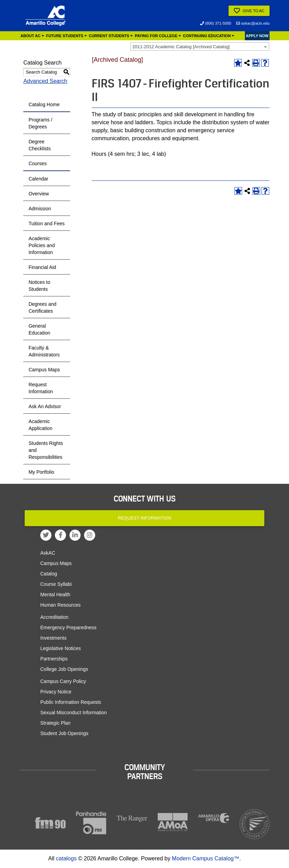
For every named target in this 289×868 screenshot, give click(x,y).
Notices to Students (39, 286)
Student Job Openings (64, 733)
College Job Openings (64, 669)
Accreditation (54, 617)
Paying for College (158, 36)
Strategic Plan (55, 723)
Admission (40, 209)
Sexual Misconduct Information (73, 713)
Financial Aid (42, 267)
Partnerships (54, 659)
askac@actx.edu (253, 23)
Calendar (38, 179)
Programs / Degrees (40, 123)
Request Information (41, 388)
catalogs (66, 858)
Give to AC (249, 11)
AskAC (48, 553)
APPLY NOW (257, 36)
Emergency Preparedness (68, 627)
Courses (38, 163)
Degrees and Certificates (42, 307)
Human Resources (60, 605)
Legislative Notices (61, 648)
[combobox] (200, 47)
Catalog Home (44, 104)
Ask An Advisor (45, 406)
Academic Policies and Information (42, 245)
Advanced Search (45, 81)
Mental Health (55, 595)
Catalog (49, 574)
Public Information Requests (71, 702)
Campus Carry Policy (63, 681)
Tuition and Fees (47, 224)
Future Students (67, 36)
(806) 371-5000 (216, 23)
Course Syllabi (56, 584)
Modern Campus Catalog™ (206, 858)
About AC (32, 36)
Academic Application (40, 425)
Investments (53, 638)
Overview (39, 194)
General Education (39, 329)
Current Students (111, 36)
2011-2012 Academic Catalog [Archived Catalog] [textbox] (181, 47)
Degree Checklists (40, 145)
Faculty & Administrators (44, 351)
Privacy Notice (56, 692)
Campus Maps (44, 370)
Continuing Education (209, 36)
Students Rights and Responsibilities (46, 450)
